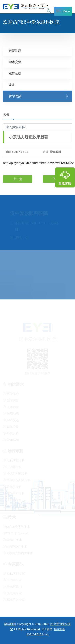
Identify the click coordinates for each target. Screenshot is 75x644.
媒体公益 (15, 73)
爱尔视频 (15, 96)
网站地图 (10, 624)
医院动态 (15, 50)
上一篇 (18, 179)
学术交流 (15, 62)
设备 (12, 85)
